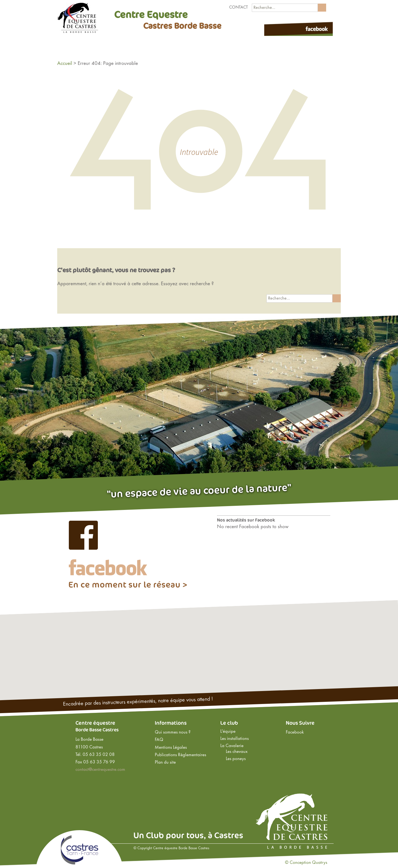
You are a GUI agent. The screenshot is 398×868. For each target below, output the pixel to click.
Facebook (295, 732)
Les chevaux (237, 752)
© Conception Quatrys (306, 863)
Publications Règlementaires (180, 755)
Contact (239, 7)
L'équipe (228, 732)
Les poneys (236, 759)
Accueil (65, 63)
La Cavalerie (232, 746)
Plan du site (165, 763)
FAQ (159, 740)
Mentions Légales (171, 748)
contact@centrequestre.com (100, 770)
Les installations (235, 739)
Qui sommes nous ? (173, 732)
